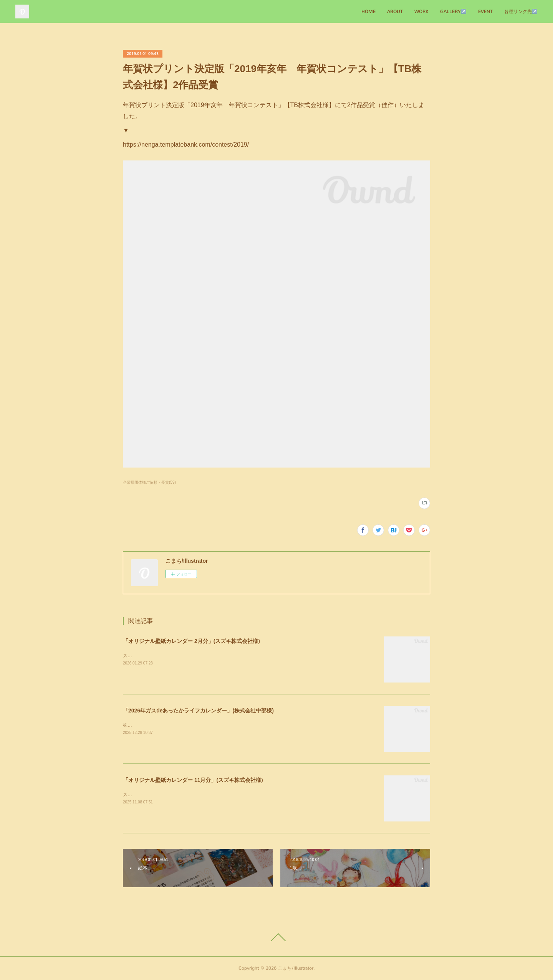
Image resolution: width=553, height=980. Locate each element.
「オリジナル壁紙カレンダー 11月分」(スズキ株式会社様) (193, 780)
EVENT (485, 12)
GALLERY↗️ (453, 12)
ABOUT (395, 12)
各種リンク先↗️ (521, 12)
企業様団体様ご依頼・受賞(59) (149, 482)
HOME (368, 12)
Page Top (276, 937)
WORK (421, 12)
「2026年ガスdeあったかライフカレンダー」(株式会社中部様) (198, 711)
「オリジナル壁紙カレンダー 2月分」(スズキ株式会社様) (191, 641)
